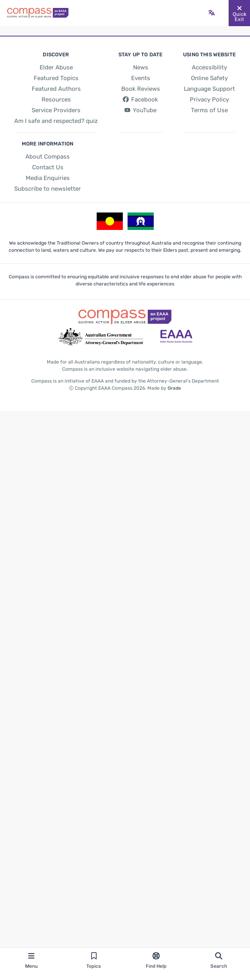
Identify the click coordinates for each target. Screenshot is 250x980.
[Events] (140, 78)
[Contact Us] (47, 167)
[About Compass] (47, 157)
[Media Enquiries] (47, 178)
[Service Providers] (56, 110)
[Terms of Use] (209, 110)
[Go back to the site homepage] (38, 13)
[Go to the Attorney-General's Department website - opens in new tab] (101, 337)
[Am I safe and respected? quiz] (56, 121)
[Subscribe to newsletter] (47, 189)
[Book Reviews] (140, 89)
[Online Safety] (209, 78)
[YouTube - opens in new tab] (140, 111)
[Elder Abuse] (56, 67)
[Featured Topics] (56, 78)
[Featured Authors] (56, 89)
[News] (140, 67)
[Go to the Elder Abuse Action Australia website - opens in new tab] (176, 337)
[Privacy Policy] (209, 100)
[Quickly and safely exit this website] (239, 13)
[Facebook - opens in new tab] (140, 100)
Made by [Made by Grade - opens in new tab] (164, 388)
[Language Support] (209, 89)
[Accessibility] (209, 67)
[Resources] (56, 100)
